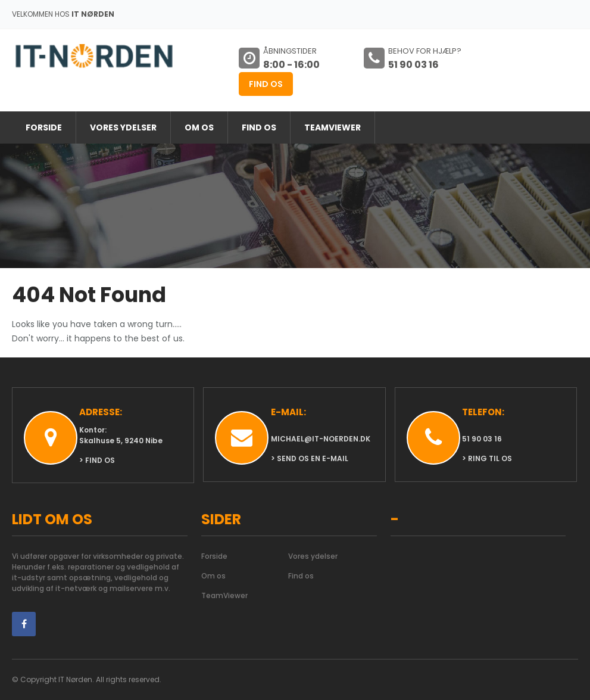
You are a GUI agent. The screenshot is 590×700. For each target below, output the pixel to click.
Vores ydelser (123, 127)
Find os (266, 84)
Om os (199, 127)
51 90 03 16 (482, 439)
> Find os (97, 460)
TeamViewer (333, 127)
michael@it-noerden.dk (321, 439)
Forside (44, 127)
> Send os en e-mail (310, 458)
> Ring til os (487, 458)
